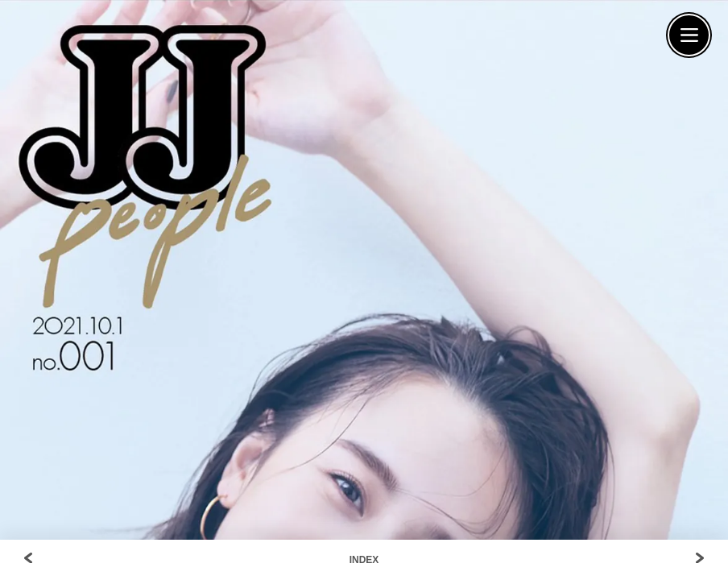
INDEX (364, 560)
